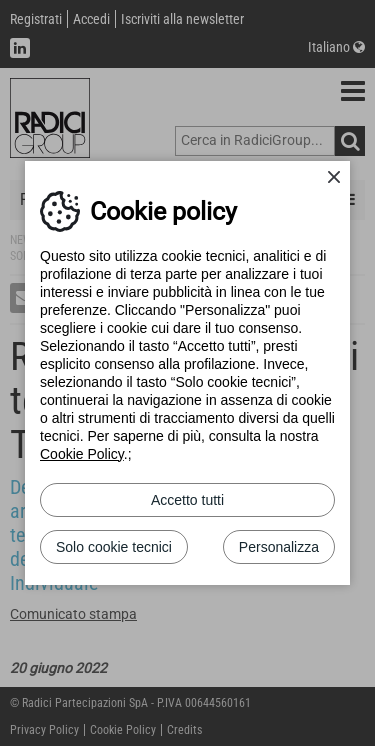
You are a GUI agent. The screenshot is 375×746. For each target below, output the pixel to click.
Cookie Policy (82, 454)
